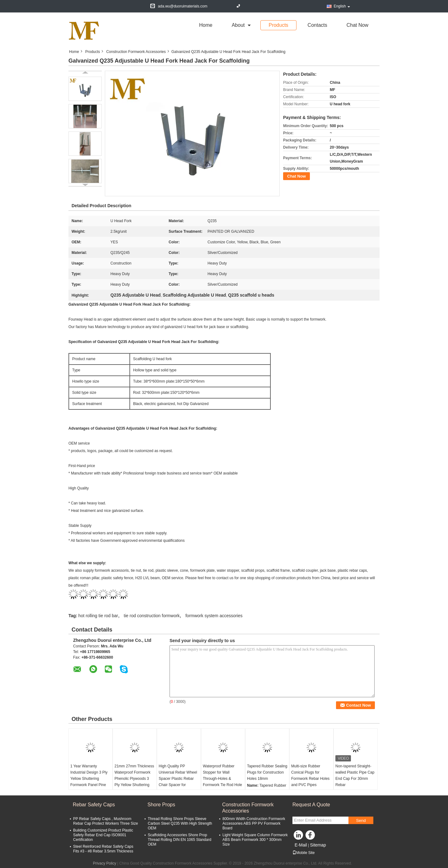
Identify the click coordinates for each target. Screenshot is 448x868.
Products (278, 25)
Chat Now (357, 25)
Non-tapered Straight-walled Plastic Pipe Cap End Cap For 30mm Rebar (355, 775)
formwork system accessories (214, 616)
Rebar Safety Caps (94, 805)
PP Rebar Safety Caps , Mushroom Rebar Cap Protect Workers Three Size (105, 821)
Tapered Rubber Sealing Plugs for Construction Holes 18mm (267, 772)
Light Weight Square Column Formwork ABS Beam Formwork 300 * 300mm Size (255, 840)
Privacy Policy (105, 863)
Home (206, 25)
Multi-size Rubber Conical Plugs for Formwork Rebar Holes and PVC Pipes (310, 775)
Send (361, 820)
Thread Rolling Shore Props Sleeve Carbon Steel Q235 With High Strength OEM (180, 823)
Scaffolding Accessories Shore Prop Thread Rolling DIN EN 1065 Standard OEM (180, 840)
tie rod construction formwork (152, 616)
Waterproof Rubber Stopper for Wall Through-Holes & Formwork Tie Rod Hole (222, 775)
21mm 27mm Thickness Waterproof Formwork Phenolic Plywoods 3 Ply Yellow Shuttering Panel (134, 779)
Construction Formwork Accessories (136, 52)
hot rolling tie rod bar (98, 616)
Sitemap (318, 845)
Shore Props (161, 805)
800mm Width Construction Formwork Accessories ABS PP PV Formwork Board (254, 823)
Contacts (317, 25)
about (238, 25)
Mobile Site (303, 853)
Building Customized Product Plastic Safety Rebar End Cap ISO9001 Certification (103, 835)
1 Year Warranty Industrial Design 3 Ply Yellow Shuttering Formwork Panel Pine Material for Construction (89, 782)
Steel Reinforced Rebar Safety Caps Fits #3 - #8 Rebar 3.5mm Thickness (103, 849)
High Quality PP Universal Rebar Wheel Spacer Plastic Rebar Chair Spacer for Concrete (178, 779)
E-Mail (301, 845)
